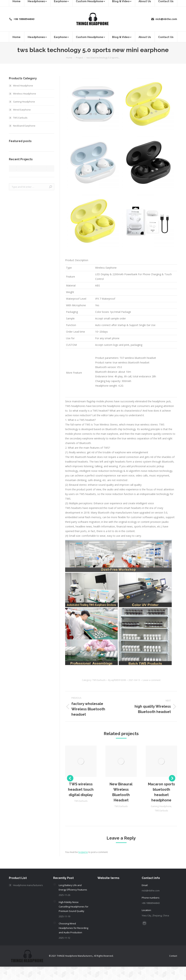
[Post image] (55, 884)
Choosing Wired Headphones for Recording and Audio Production (73, 928)
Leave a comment (152, 680)
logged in (83, 852)
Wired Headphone (23, 86)
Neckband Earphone (24, 126)
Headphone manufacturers (28, 885)
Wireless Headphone (25, 94)
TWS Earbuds (99, 680)
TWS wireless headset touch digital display (81, 789)
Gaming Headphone (161, 806)
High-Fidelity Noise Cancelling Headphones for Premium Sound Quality (74, 907)
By (117, 680)
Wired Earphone (22, 110)
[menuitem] (17, 37)
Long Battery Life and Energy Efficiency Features (73, 887)
